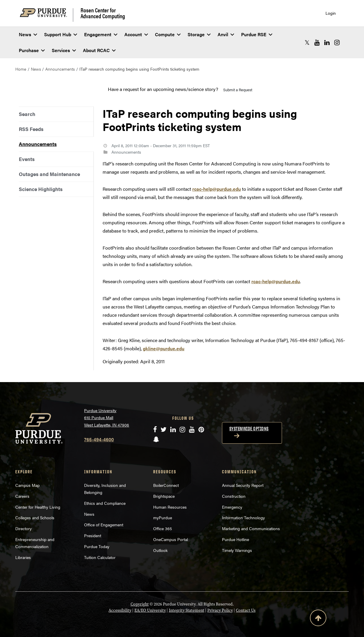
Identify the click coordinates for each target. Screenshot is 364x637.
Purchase (32, 50)
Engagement (101, 34)
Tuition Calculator (100, 557)
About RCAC (99, 50)
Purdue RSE (257, 34)
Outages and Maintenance (49, 174)
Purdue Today (97, 546)
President (93, 535)
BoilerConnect (166, 485)
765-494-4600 (99, 439)
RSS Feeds (31, 129)
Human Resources (170, 507)
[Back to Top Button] (318, 619)
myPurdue (163, 517)
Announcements (60, 69)
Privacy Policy (220, 610)
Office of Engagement (104, 525)
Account (136, 34)
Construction (234, 496)
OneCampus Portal (171, 539)
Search (27, 114)
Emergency (232, 507)
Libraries (23, 557)
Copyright (140, 604)
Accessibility (120, 610)
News (28, 34)
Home (21, 69)
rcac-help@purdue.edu (217, 189)
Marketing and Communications (251, 528)
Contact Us (246, 610)
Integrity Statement (187, 610)
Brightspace (164, 496)
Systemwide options (249, 429)
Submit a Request (238, 90)
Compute (168, 34)
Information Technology (243, 517)
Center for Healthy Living (38, 507)
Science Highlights (41, 189)
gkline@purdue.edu (164, 348)
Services (64, 50)
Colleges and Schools (35, 517)
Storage (199, 34)
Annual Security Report (243, 485)
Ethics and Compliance (105, 503)
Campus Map (27, 485)
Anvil (226, 34)
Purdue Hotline (236, 539)
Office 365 (163, 528)
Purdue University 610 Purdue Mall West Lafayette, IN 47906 (107, 418)
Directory (24, 528)
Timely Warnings (237, 550)
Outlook (160, 550)
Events (27, 159)
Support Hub (61, 34)
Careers (22, 496)
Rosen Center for (103, 13)
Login (331, 13)
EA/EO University (150, 610)
